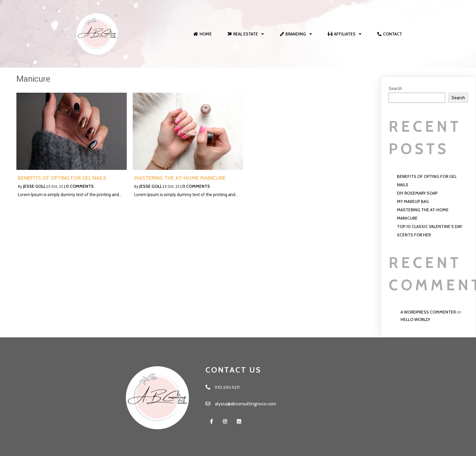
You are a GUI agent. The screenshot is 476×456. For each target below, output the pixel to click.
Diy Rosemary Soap (417, 193)
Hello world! (415, 319)
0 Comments (80, 186)
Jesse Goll (34, 186)
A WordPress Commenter (428, 312)
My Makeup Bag (413, 201)
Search (395, 89)
